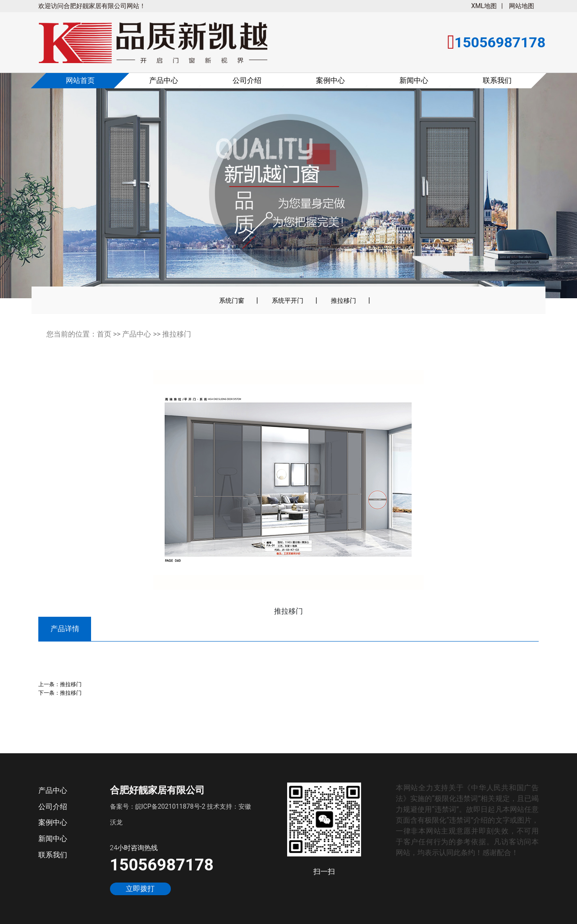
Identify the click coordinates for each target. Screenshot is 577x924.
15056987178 (162, 865)
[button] (32, 191)
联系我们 (497, 80)
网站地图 (522, 6)
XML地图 (484, 6)
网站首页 (80, 80)
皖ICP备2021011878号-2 (170, 806)
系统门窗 (232, 300)
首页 (104, 334)
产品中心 (164, 80)
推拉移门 (343, 300)
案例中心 (330, 80)
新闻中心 (414, 80)
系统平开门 (288, 300)
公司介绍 (247, 80)
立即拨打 (140, 889)
